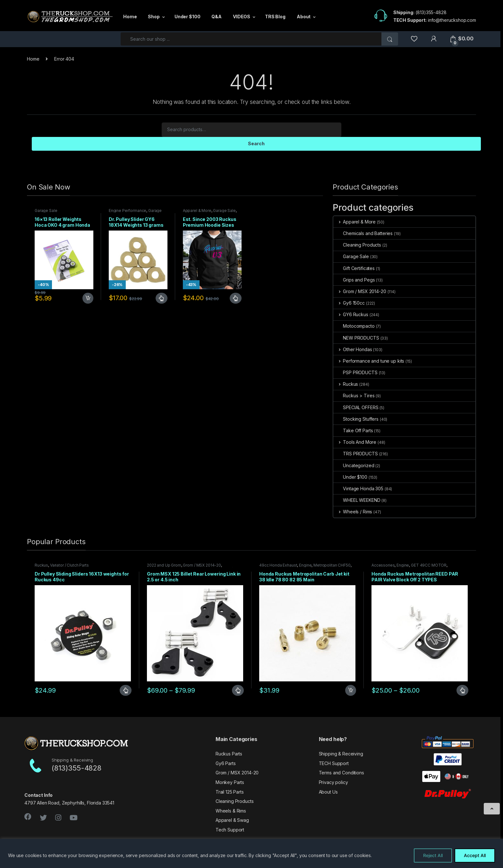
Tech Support (230, 830)
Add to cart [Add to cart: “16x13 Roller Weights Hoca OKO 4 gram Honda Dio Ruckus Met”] (88, 298)
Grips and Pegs (354, 280)
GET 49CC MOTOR (429, 565)
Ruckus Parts (229, 754)
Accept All (475, 855)
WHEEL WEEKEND (357, 500)
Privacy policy (333, 782)
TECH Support (334, 763)
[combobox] (251, 39)
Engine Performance (128, 211)
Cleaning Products (357, 245)
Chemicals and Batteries (363, 233)
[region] (251, 853)
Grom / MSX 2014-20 (360, 291)
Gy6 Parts (226, 763)
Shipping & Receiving (341, 754)
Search (256, 143)
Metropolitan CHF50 (332, 565)
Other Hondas (353, 349)
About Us (328, 792)
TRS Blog (275, 17)
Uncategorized (354, 465)
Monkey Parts (230, 782)
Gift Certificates (354, 268)
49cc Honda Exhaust (278, 565)
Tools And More (355, 442)
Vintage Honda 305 (358, 489)
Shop (154, 17)
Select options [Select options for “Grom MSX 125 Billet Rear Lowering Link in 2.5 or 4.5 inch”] (238, 690)
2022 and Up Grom (164, 565)
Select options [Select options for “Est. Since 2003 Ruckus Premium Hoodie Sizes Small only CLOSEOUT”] (236, 298)
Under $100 (188, 17)
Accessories (383, 565)
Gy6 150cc (349, 303)
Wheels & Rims (231, 811)
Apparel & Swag (232, 820)
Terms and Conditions (341, 773)
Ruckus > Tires (354, 396)
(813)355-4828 (431, 12)
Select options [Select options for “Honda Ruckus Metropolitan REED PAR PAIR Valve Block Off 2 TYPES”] (462, 690)
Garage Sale (46, 211)
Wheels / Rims (353, 512)
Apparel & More (197, 211)
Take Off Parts (353, 430)
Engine (305, 565)
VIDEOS (242, 17)
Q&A (217, 17)
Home (130, 17)
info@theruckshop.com (452, 20)
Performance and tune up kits (369, 361)
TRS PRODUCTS (355, 454)
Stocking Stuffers (356, 419)
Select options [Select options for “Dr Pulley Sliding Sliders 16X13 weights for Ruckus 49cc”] (126, 690)
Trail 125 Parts (230, 792)
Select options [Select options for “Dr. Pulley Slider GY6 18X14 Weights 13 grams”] (162, 298)
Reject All (433, 855)
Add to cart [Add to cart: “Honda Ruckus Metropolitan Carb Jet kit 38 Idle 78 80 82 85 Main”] (351, 690)
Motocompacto (354, 326)
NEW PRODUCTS (356, 338)
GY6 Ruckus (351, 314)
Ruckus (346, 384)
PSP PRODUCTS (355, 372)
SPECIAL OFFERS (356, 407)
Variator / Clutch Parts (69, 565)
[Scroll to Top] (492, 809)
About (304, 17)
